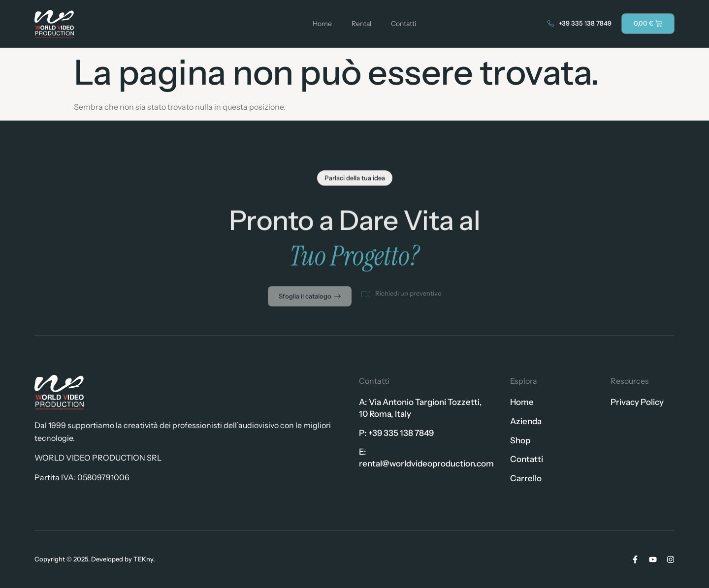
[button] (355, 180)
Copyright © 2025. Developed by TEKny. (95, 559)
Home (322, 24)
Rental (361, 24)
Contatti (403, 24)
